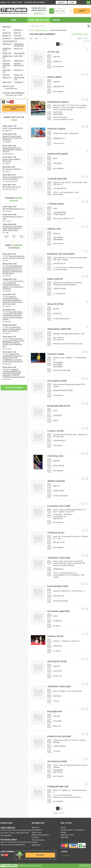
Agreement (36, 845)
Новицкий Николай (58, 787)
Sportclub (65, 837)
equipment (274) (7, 49)
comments (17, 245)
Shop (14, 20)
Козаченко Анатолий (59, 506)
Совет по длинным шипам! (13, 128)
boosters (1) (7, 38)
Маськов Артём (55, 304)
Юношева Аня (54, 712)
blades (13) (7, 36)
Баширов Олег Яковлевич (61, 254)
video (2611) (7, 82)
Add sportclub (11, 89)
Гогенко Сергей (55, 431)
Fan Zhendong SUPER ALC (12, 169)
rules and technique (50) (6, 65)
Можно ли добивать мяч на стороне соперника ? (13, 178)
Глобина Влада (55, 204)
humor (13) (18, 48)
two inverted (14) (19, 78)
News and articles (39, 20)
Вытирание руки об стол (12, 187)
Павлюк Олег (54, 229)
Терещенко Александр (59, 558)
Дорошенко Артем (57, 661)
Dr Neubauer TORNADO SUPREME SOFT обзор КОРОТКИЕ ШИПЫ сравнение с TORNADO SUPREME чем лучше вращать (14, 373)
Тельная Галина (56, 354)
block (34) (18, 36)
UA (84, 2)
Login (72, 2)
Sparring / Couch (67, 835)
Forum (56, 20)
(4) (4, 30)
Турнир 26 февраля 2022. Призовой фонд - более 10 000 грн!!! (13, 150)
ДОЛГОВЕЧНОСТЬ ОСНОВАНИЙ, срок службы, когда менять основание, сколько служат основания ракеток (13, 315)
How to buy (17, 2)
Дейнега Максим (56, 481)
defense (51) (7, 44)
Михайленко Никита (58, 102)
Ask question (37, 830)
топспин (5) (19, 82)
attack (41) (7, 33)
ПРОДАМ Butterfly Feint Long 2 (14, 209)
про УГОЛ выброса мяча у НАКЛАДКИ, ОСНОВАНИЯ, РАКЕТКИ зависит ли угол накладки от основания (13, 285)
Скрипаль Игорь (56, 533)
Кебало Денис (55, 77)
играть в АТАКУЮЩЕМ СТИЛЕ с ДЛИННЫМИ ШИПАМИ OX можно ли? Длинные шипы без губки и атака (13, 300)
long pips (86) (19, 53)
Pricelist (35, 842)
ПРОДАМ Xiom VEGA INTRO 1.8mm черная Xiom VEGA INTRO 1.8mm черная (12, 228)
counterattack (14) (10, 41)
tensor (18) (18, 75)
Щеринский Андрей (58, 154)
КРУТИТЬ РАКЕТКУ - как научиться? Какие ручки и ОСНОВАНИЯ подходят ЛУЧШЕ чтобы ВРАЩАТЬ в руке (13, 342)
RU (79, 2)
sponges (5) (19, 70)
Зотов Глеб (53, 52)
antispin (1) (18, 30)
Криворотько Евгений (59, 736)
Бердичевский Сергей (59, 406)
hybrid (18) (7, 53)
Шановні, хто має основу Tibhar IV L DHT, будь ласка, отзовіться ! (12, 138)
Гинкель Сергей (55, 636)
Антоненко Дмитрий (58, 611)
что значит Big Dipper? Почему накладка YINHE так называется (12, 329)
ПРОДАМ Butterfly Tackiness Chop (13, 217)
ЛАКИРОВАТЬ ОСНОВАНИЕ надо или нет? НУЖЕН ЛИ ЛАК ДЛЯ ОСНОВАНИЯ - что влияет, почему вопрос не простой (13, 358)
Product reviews (14, 388)
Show (80, 38)
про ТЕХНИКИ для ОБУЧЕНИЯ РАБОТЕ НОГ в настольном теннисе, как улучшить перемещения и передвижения (13, 269)
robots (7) (6, 61)
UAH (52, 11)
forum (14, 120)
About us (5, 2)
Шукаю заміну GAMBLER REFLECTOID (11, 160)
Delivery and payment (35, 2)
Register (61, 2)
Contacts (39, 13)
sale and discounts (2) (19, 64)
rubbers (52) (19, 61)
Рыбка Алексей (55, 279)
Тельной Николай (57, 179)
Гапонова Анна (55, 456)
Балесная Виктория (58, 586)
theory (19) (7, 77)
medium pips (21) (8, 57)
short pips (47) (7, 71)
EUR (62, 11)
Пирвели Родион (56, 129)
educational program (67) (19, 45)
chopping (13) (19, 38)
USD (57, 11)
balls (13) (17, 33)
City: (31, 38)
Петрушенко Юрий (57, 381)
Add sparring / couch (14, 95)
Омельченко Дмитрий (59, 329)
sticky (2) (6, 75)
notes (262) (18, 56)
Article (63, 827)
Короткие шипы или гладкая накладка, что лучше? (14, 257)
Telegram (64, 855)
